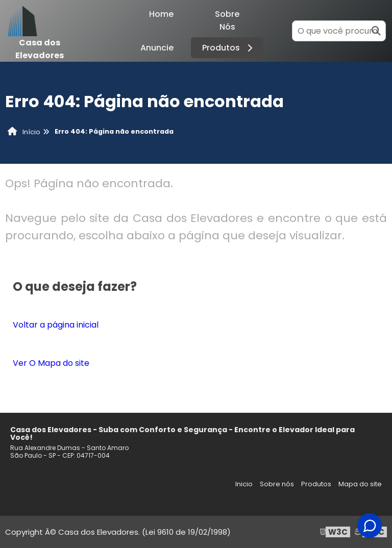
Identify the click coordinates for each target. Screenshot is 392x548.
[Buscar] (376, 31)
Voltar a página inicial (56, 325)
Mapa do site (360, 484)
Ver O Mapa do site (51, 363)
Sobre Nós (227, 20)
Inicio (244, 484)
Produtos (229, 48)
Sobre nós (277, 484)
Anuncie (157, 48)
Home (161, 14)
